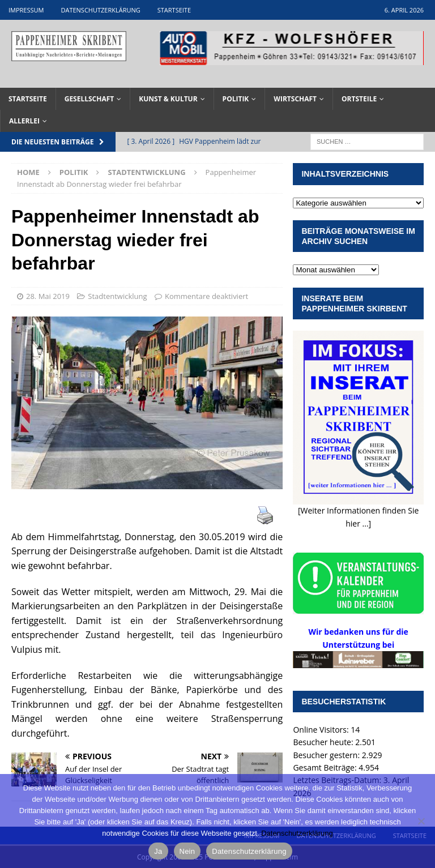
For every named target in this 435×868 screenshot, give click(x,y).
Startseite (174, 10)
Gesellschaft (89, 99)
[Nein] (421, 821)
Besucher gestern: (327, 755)
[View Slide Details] (292, 48)
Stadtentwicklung (117, 296)
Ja (158, 851)
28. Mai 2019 (48, 296)
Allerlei (24, 121)
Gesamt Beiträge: (326, 767)
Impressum (26, 10)
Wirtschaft (295, 99)
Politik (236, 99)
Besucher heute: (324, 742)
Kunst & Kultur (168, 99)
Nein (187, 851)
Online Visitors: (322, 730)
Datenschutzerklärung (100, 10)
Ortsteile (359, 99)
